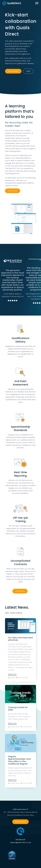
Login (28, 71)
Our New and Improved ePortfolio (20, 639)
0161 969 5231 (20, 840)
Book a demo (13, 71)
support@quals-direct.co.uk (21, 842)
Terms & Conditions (15, 815)
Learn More (13, 191)
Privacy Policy (29, 815)
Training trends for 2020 (18, 709)
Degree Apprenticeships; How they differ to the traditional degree (19, 760)
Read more (12, 674)
